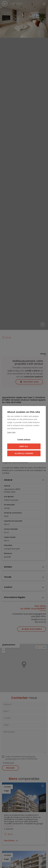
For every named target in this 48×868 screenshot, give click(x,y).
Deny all (24, 446)
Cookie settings (24, 439)
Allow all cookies (24, 453)
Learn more (11, 432)
